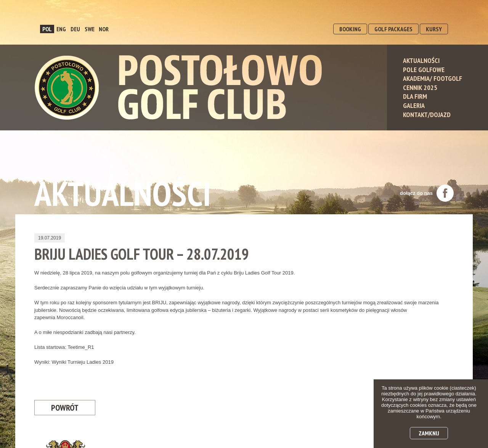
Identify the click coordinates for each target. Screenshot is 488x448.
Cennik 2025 (420, 88)
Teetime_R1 (81, 347)
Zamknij (429, 433)
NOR (104, 29)
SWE (90, 29)
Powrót (65, 408)
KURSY (434, 29)
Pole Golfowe (424, 70)
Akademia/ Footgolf (433, 78)
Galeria (414, 105)
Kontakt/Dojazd (427, 115)
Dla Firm (415, 96)
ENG (61, 29)
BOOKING (350, 29)
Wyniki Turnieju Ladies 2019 (82, 362)
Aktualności (421, 60)
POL (47, 29)
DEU (75, 29)
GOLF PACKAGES (393, 29)
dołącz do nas (427, 193)
